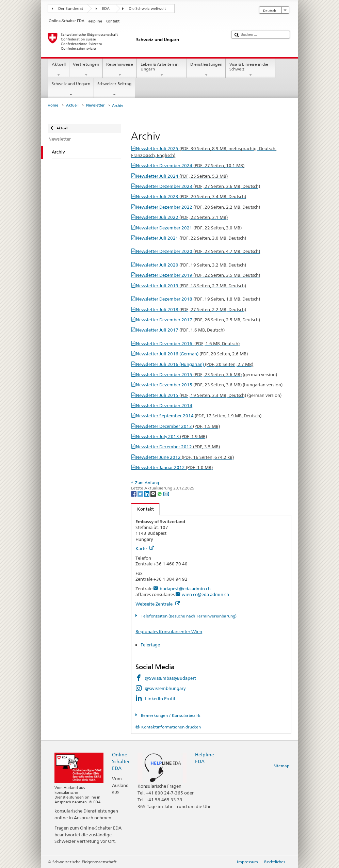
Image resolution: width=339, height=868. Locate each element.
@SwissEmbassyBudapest (170, 678)
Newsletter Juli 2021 (191, 238)
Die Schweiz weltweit (147, 9)
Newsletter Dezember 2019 (198, 275)
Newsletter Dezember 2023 (198, 186)
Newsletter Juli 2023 (191, 196)
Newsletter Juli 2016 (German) (192, 354)
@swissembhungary (165, 688)
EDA (106, 9)
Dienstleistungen (206, 70)
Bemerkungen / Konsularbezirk (170, 715)
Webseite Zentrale (158, 604)
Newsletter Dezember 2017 (198, 320)
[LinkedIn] (147, 493)
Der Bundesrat (71, 9)
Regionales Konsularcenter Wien (169, 631)
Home (53, 105)
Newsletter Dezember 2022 (198, 207)
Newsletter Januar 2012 (174, 467)
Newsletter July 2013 (171, 436)
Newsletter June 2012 (185, 457)
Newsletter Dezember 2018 (198, 299)
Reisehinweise (120, 70)
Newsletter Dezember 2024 (190, 165)
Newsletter (95, 105)
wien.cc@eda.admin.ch (205, 594)
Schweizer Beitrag (115, 89)
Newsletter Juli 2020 (191, 265)
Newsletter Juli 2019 (191, 286)
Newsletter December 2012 (178, 447)
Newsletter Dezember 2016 (188, 343)
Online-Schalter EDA (121, 761)
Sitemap (281, 766)
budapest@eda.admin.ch (185, 589)
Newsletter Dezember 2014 (164, 405)
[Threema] (154, 493)
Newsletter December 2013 (178, 426)
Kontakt (143, 509)
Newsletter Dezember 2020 (198, 251)
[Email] (166, 493)
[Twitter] (141, 493)
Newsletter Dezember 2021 (189, 228)
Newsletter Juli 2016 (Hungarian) (195, 364)
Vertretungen (86, 70)
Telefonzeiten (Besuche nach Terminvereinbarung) (188, 616)
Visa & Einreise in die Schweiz (251, 70)
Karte (145, 548)
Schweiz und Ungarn (71, 89)
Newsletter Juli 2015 (191, 395)
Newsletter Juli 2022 (182, 217)
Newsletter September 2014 (199, 416)
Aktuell (59, 70)
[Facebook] (134, 493)
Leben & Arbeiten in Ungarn (162, 70)
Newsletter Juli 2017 (180, 330)
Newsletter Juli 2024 (182, 176)
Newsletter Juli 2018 (191, 309)
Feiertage (150, 645)
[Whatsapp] (160, 493)
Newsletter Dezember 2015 (189, 374)
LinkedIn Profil (160, 698)
